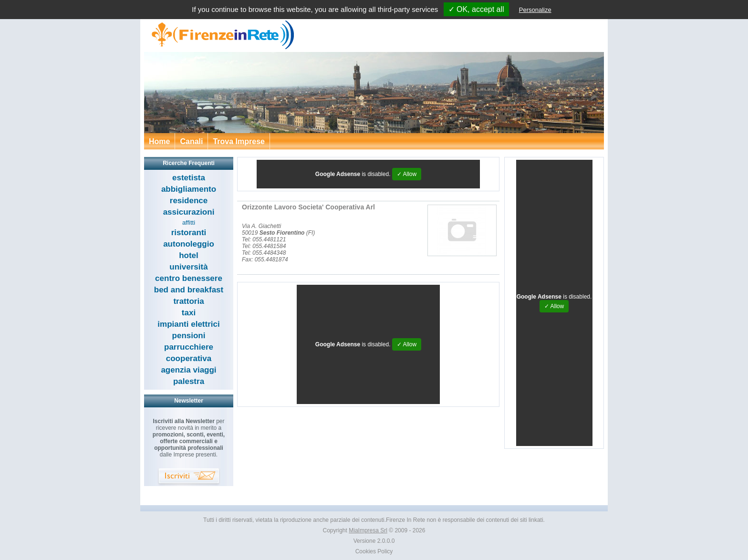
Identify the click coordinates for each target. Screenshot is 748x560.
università (188, 267)
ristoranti (189, 233)
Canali (191, 141)
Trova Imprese (239, 141)
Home (159, 141)
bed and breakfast (189, 290)
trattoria (188, 301)
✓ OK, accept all (476, 9)
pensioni (189, 336)
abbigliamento (189, 189)
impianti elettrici (188, 324)
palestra (189, 381)
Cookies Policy (374, 551)
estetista (189, 178)
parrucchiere (189, 347)
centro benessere (189, 278)
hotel (189, 255)
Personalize (535, 10)
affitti (189, 223)
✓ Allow (407, 174)
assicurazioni (189, 212)
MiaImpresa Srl (368, 530)
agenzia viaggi (188, 370)
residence (189, 201)
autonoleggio (189, 244)
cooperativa (189, 358)
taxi (189, 313)
